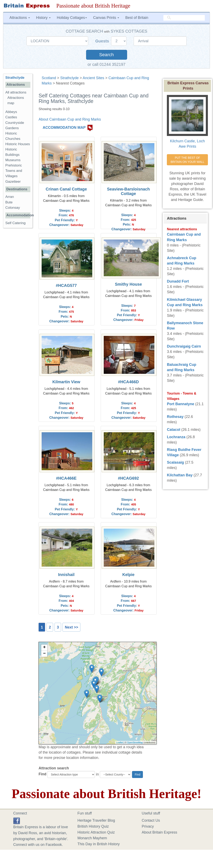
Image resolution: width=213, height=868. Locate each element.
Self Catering (15, 223)
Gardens (12, 128)
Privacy (148, 826)
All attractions (16, 92)
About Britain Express (159, 832)
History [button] (43, 18)
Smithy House (128, 284)
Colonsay (13, 208)
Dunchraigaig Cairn (184, 346)
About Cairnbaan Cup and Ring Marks (70, 119)
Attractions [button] (20, 18)
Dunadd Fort (178, 281)
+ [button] (44, 648)
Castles (11, 117)
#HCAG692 (128, 478)
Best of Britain (137, 18)
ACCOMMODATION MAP (64, 128)
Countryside (15, 123)
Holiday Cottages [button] (72, 18)
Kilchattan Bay (180, 475)
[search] (184, 18)
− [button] (44, 654)
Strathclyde (69, 78)
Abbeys (11, 112)
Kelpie (128, 575)
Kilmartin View (66, 382)
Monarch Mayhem (92, 838)
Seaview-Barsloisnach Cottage (128, 191)
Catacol (174, 430)
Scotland (49, 78)
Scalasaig (175, 462)
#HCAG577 (66, 285)
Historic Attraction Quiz (96, 832)
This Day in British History (99, 844)
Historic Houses (18, 144)
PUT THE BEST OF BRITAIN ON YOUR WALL (187, 160)
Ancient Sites (93, 78)
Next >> (71, 627)
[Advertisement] (19, 294)
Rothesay (175, 417)
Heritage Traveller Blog (96, 820)
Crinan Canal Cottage (66, 189)
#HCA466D (128, 382)
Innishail (66, 575)
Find (42, 774)
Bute (9, 202)
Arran (10, 197)
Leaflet (120, 743)
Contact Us (151, 820)
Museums (13, 160)
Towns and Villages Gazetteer (14, 176)
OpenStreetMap (135, 743)
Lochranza (176, 437)
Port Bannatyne (181, 404)
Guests (103, 41)
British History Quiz (93, 826)
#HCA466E (66, 478)
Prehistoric (14, 165)
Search (106, 55)
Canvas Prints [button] (106, 18)
